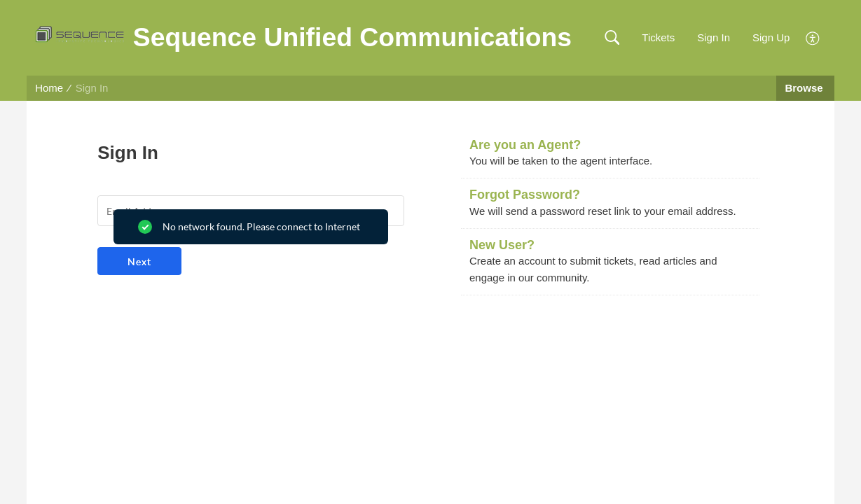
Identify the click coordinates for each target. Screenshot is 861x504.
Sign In (714, 37)
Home (49, 88)
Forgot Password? (525, 195)
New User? (502, 245)
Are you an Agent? (525, 145)
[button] (612, 38)
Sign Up (771, 37)
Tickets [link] (658, 37)
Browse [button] (805, 88)
